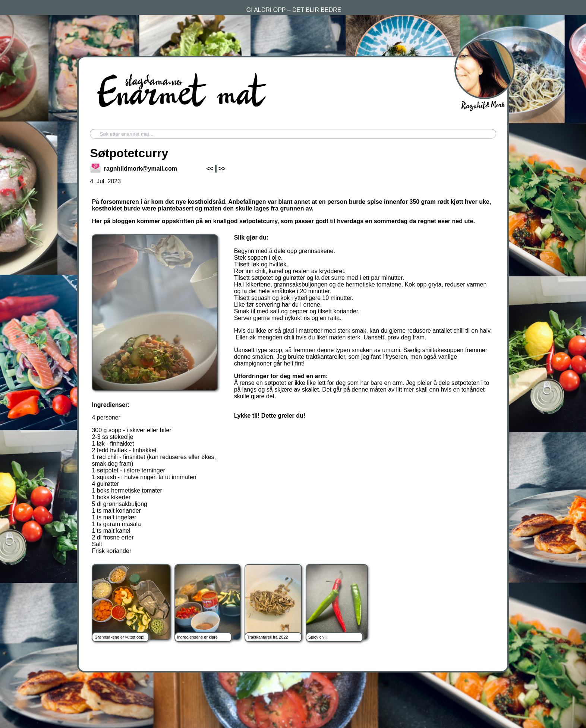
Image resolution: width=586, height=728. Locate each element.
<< (210, 169)
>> (222, 169)
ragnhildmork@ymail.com (134, 169)
